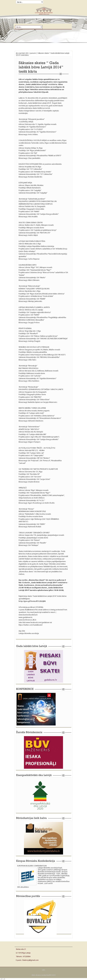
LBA (27, 53)
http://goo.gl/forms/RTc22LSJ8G (32, 601)
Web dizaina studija (39, 975)
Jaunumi (33, 53)
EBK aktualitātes (23, 887)
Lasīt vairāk (48, 883)
